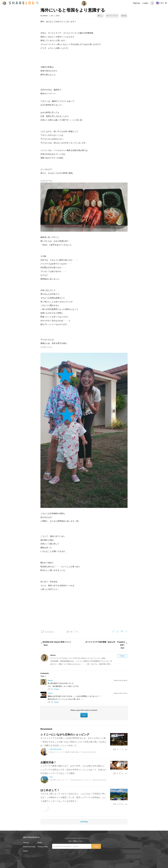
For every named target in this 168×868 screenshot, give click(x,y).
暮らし (100, 16)
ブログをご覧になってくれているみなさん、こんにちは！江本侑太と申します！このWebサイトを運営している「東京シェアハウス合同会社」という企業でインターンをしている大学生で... (73, 797)
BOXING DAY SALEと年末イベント (63, 644)
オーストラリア (112, 16)
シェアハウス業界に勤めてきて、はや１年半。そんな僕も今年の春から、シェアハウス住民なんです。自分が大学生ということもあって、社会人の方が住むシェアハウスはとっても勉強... (73, 770)
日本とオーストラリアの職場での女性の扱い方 (65, 752)
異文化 (124, 16)
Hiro (51, 777)
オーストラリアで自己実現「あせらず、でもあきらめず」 (105, 645)
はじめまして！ (50, 790)
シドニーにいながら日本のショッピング (65, 734)
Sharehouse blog (29, 847)
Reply (56, 689)
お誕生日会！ (48, 762)
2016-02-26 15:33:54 (89, 752)
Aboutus (26, 843)
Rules (40, 843)
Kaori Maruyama (56, 749)
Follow (122, 656)
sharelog (84, 822)
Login (84, 715)
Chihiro (50, 693)
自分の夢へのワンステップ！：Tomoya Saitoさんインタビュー (70, 780)
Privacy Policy (43, 847)
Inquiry (25, 851)
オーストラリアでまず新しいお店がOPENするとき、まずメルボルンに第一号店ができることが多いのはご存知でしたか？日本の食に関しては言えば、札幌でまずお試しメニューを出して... (73, 742)
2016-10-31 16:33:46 (99, 780)
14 (71, 632)
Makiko (45, 16)
